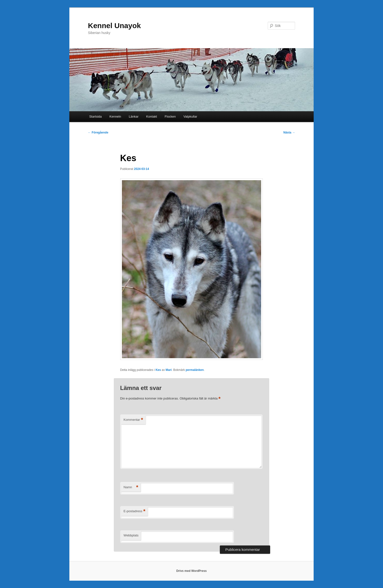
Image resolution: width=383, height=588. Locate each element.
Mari (169, 370)
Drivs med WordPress (192, 571)
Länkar (134, 116)
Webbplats (131, 535)
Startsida (95, 116)
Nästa (289, 133)
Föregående (98, 133)
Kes (158, 370)
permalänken (195, 370)
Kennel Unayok (114, 26)
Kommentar (133, 420)
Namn (131, 487)
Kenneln (115, 116)
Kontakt (151, 116)
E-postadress (134, 511)
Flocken (170, 116)
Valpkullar (190, 116)
